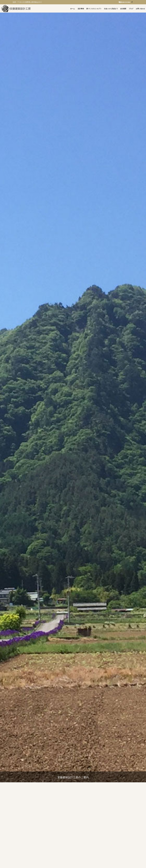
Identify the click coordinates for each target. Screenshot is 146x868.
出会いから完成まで (111, 9)
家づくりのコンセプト (94, 9)
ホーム (73, 9)
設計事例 (81, 9)
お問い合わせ (140, 9)
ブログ (131, 9)
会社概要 (123, 9)
